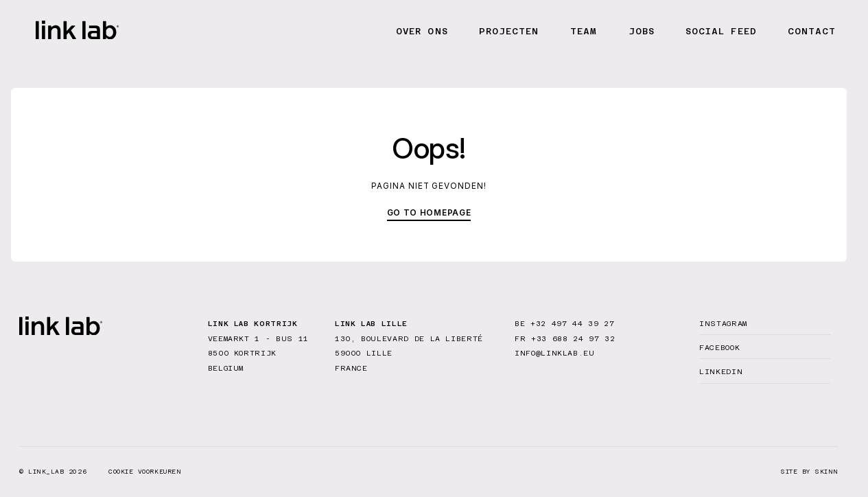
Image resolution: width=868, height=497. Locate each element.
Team (584, 31)
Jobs (642, 31)
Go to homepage (429, 213)
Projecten (509, 31)
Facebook (719, 347)
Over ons (422, 31)
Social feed (721, 31)
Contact (812, 31)
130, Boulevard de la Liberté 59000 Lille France (409, 353)
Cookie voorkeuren (145, 472)
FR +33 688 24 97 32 (565, 338)
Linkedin (721, 371)
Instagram (723, 323)
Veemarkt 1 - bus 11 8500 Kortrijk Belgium (258, 353)
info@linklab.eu (555, 353)
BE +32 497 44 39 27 (564, 323)
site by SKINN (809, 472)
